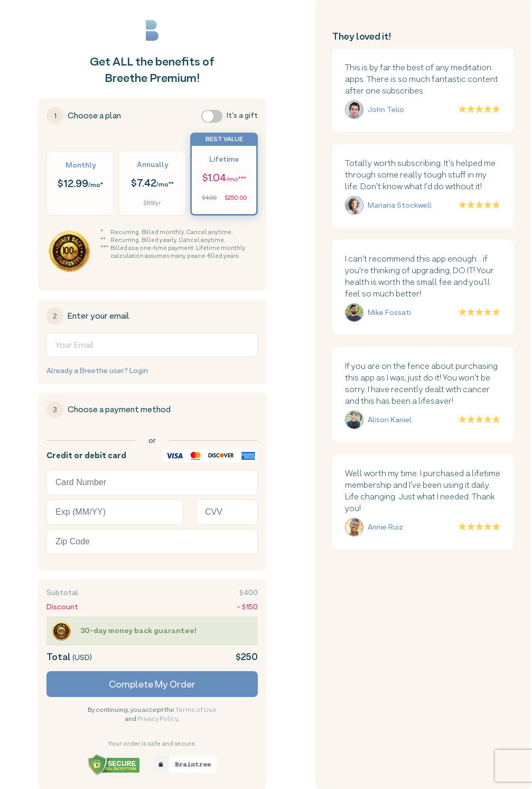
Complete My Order (152, 684)
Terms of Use (196, 710)
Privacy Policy (157, 719)
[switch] (212, 116)
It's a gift (242, 115)
